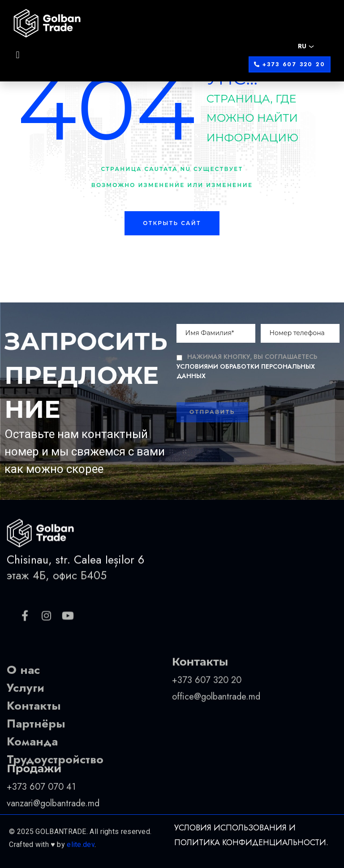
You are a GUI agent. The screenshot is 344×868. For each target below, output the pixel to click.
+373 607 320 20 (208, 713)
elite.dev (81, 861)
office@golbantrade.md (216, 730)
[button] (290, 64)
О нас (23, 705)
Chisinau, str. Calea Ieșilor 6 (75, 582)
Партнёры (36, 758)
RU (302, 46)
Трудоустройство (55, 794)
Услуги (26, 723)
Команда (32, 776)
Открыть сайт (172, 223)
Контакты (34, 740)
